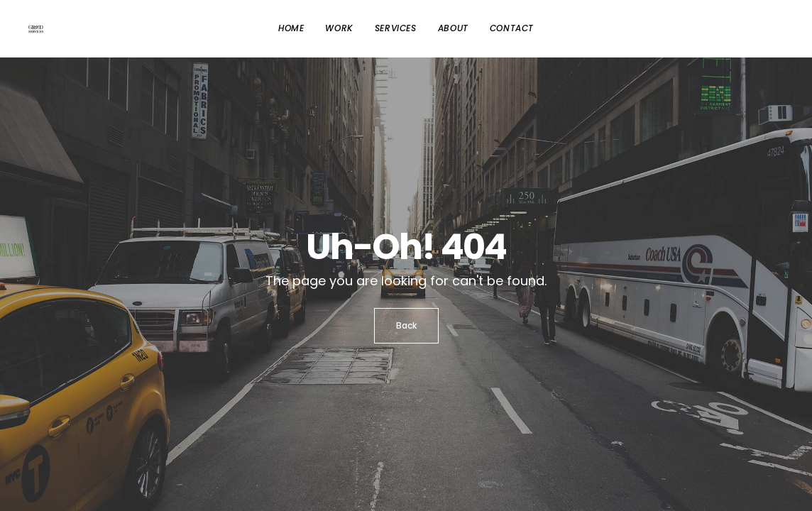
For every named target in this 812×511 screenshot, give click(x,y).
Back (406, 325)
